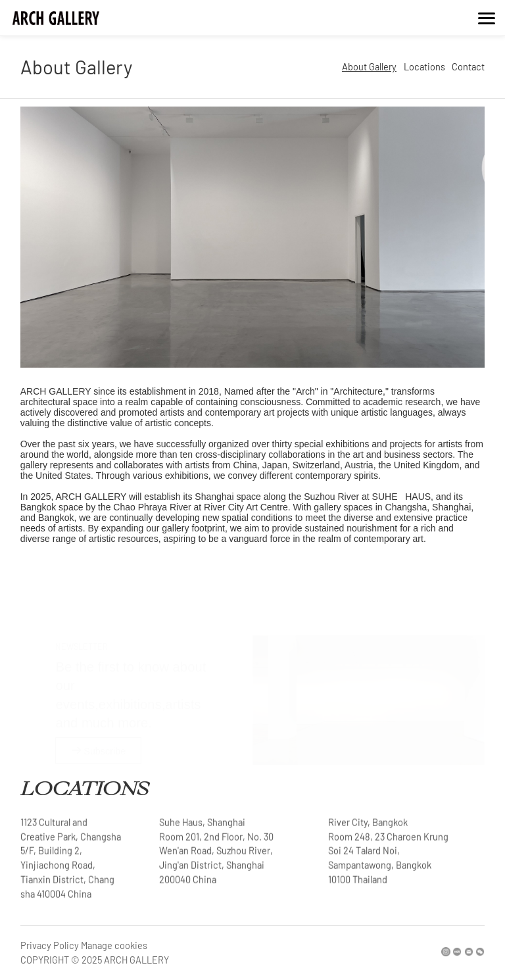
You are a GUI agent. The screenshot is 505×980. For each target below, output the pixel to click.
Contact (468, 68)
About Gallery (369, 68)
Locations (424, 68)
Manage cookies (114, 945)
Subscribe (99, 737)
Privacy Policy (50, 945)
